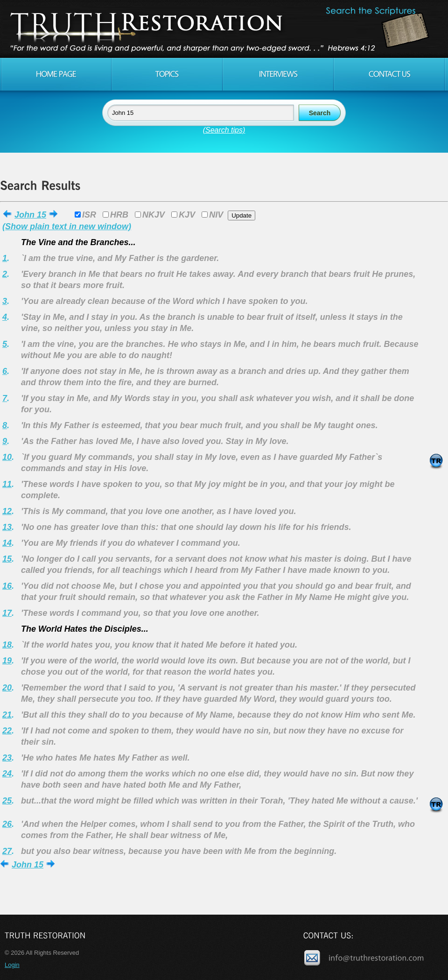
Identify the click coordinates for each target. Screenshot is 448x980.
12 (7, 511)
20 (7, 688)
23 (7, 758)
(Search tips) (224, 130)
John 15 (30, 215)
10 (7, 457)
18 (7, 645)
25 (7, 801)
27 (7, 851)
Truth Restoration (223, 29)
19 (7, 661)
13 (7, 527)
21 (7, 715)
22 (7, 731)
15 (7, 559)
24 (7, 774)
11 (7, 484)
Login (12, 965)
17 (7, 613)
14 (7, 543)
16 (7, 586)
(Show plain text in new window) (67, 226)
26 (7, 824)
